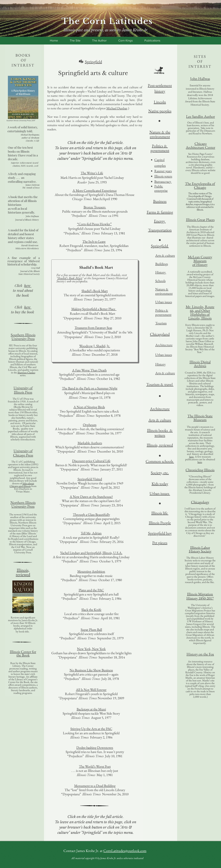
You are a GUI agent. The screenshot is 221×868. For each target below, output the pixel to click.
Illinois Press (23, 392)
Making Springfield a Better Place (94, 309)
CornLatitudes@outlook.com (125, 851)
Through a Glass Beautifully (91, 515)
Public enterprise (161, 188)
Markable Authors (90, 443)
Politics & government (163, 312)
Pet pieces (160, 543)
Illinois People (160, 523)
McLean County (200, 257)
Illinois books (158, 430)
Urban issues (164, 302)
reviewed (23, 574)
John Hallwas (200, 79)
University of (23, 388)
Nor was (53, 117)
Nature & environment (164, 291)
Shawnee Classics (26, 372)
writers (160, 435)
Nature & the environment (160, 134)
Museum (200, 261)
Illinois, (23, 570)
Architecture (164, 345)
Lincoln (160, 102)
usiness (161, 201)
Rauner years (163, 171)
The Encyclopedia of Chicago (200, 185)
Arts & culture (165, 373)
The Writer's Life (92, 173)
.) (128, 108)
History (161, 272)
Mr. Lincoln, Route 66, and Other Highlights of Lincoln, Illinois (200, 312)
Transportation (160, 230)
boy (168, 533)
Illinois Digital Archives (200, 364)
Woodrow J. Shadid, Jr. (95, 346)
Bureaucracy (163, 181)
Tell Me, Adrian (91, 533)
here (191, 457)
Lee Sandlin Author (200, 116)
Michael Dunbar (117, 108)
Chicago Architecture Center (200, 145)
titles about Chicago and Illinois (22, 485)
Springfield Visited (90, 479)
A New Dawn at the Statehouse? (91, 497)
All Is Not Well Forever (91, 690)
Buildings (162, 264)
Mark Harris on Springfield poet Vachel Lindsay (92, 178)
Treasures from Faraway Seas (93, 328)
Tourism (161, 323)
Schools (160, 281)
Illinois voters (163, 176)
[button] (23, 597)
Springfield (157, 533)
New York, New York (91, 649)
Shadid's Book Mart (70, 278)
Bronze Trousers (95, 207)
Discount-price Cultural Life (91, 461)
